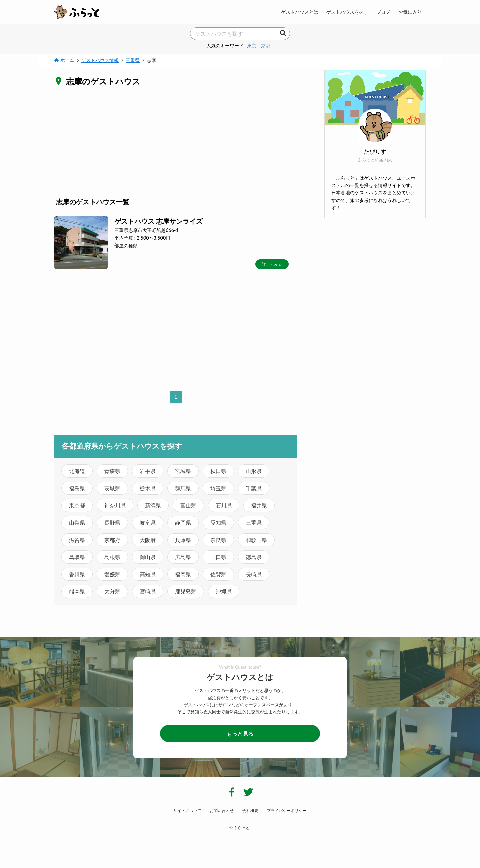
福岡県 (183, 574)
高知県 (148, 574)
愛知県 (218, 522)
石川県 (224, 505)
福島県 (77, 488)
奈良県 (218, 540)
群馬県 (183, 488)
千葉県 (254, 488)
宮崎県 (148, 591)
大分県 (112, 591)
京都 (266, 45)
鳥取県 (77, 557)
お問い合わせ (222, 810)
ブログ (383, 12)
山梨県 (77, 522)
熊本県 (77, 591)
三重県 (254, 522)
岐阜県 (148, 522)
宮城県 (183, 471)
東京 (252, 45)
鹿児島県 (186, 591)
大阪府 (148, 540)
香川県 (77, 574)
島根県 (112, 557)
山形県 (254, 471)
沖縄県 (224, 591)
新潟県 (153, 505)
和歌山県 (256, 540)
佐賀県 (218, 574)
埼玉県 (218, 488)
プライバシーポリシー (287, 810)
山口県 (218, 557)
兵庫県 (183, 540)
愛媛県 (112, 574)
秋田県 (218, 471)
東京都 (77, 505)
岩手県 (148, 471)
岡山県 (148, 557)
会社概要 (250, 810)
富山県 (188, 505)
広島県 (183, 557)
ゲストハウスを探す (347, 12)
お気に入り (410, 12)
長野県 (112, 522)
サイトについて (187, 810)
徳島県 (254, 557)
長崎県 (254, 574)
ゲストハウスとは (300, 12)
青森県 (112, 471)
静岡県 (183, 522)
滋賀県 (77, 540)
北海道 (77, 471)
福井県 (259, 505)
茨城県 (112, 488)
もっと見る (240, 733)
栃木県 (148, 488)
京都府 (112, 540)
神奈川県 (115, 505)
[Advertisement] (176, 141)
